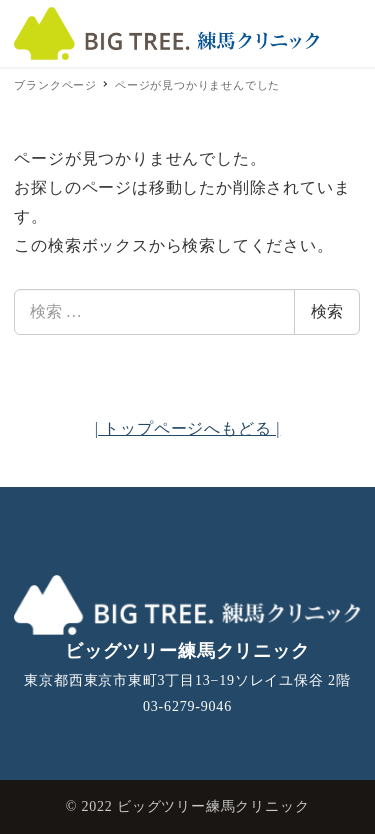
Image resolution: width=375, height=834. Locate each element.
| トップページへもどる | (188, 428)
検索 (327, 311)
